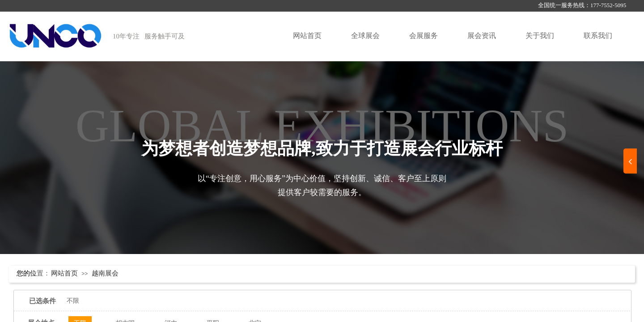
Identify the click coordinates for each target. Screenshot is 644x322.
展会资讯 (482, 36)
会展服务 (424, 36)
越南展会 (105, 273)
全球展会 (365, 36)
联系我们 (598, 36)
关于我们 (540, 36)
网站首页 (307, 36)
